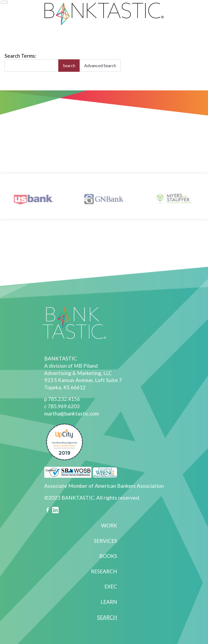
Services (105, 541)
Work (109, 525)
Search (69, 65)
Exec (111, 586)
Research (104, 571)
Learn (109, 602)
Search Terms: (21, 56)
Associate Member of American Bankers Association (104, 486)
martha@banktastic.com (71, 413)
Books (108, 556)
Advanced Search (100, 65)
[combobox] (32, 65)
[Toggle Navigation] (4, 2)
